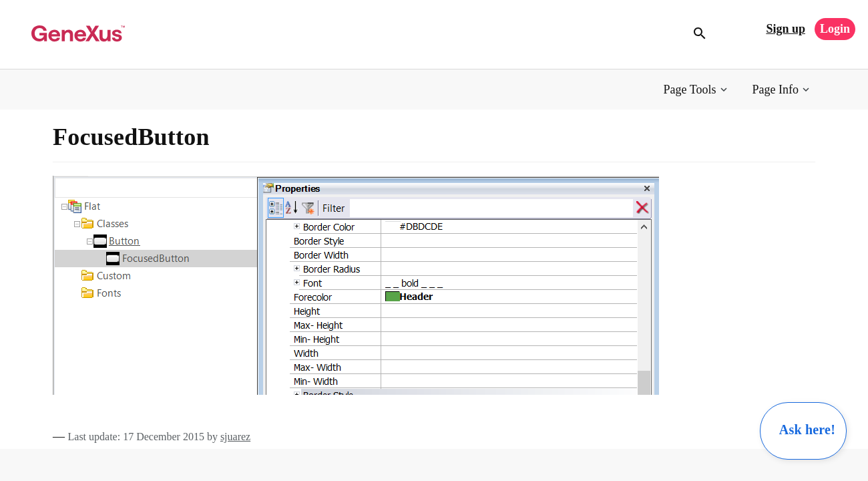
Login (835, 29)
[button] (697, 90)
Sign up (786, 29)
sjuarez (235, 437)
